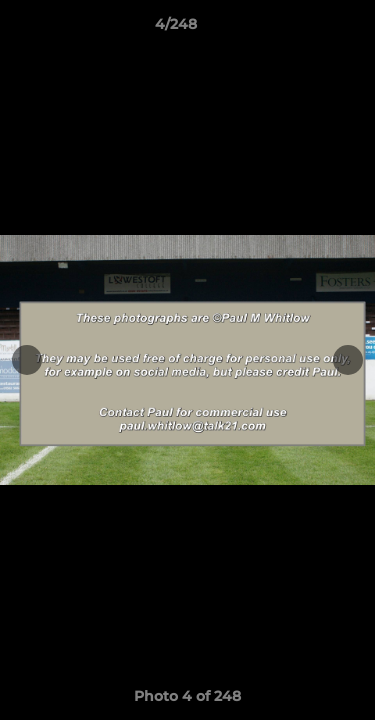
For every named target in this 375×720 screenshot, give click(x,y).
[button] (303, 29)
